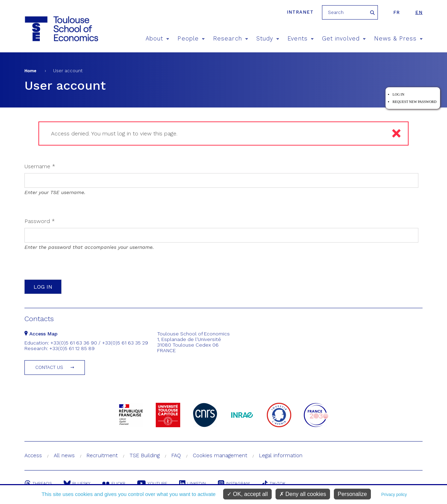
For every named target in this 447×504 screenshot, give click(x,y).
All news (64, 455)
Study (268, 39)
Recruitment (102, 455)
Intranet (300, 12)
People (191, 39)
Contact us (49, 367)
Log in (398, 94)
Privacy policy (394, 495)
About (157, 39)
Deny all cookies (303, 494)
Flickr (114, 483)
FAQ (176, 455)
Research (230, 39)
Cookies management (220, 455)
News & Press (398, 39)
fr (397, 12)
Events (301, 39)
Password (40, 221)
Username (40, 166)
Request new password (415, 102)
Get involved (344, 39)
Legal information (281, 455)
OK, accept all (247, 494)
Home (30, 71)
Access (33, 455)
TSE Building (145, 455)
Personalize (352, 494)
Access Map (41, 334)
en (419, 12)
